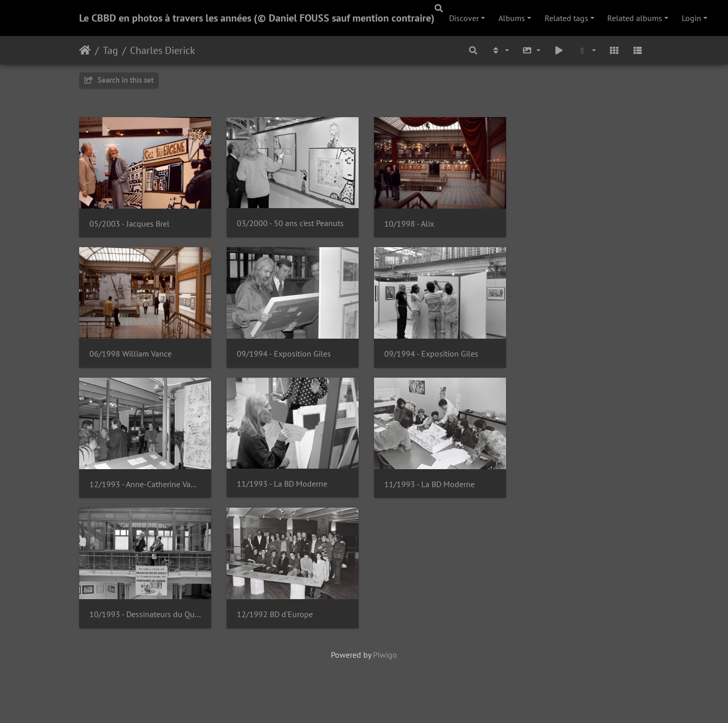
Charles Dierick (163, 50)
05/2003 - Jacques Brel (129, 225)
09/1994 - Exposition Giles (286, 357)
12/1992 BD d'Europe (277, 622)
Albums (512, 18)
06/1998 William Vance (130, 357)
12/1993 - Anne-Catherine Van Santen (146, 489)
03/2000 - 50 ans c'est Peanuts (293, 225)
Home (85, 50)
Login (692, 18)
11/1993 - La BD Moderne (285, 489)
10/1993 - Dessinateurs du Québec (146, 622)
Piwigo (385, 662)
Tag (110, 50)
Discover (464, 18)
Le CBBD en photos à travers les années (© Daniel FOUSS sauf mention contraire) (257, 18)
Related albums (635, 18)
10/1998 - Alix (414, 225)
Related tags (566, 18)
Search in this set (119, 80)
